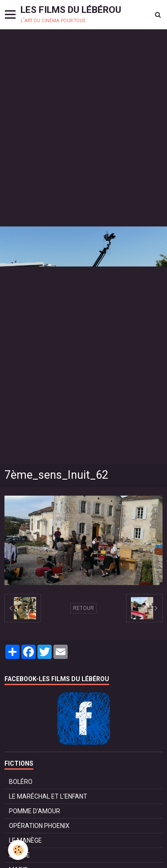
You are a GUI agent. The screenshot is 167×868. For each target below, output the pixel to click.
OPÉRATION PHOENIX (39, 826)
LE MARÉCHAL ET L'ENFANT (48, 796)
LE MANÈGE (25, 840)
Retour (83, 608)
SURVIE (19, 855)
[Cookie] (18, 850)
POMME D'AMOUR (35, 811)
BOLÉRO (21, 782)
